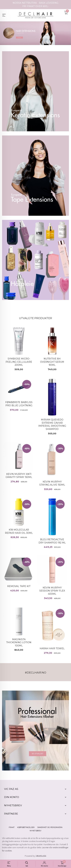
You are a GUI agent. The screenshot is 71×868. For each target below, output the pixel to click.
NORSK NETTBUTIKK (25, 3)
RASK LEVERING (49, 3)
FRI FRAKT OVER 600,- (35, 6)
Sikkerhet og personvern (50, 827)
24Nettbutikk (41, 856)
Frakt (12, 827)
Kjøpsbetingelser (26, 827)
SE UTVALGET (37, 754)
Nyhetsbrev (35, 831)
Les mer (45, 847)
